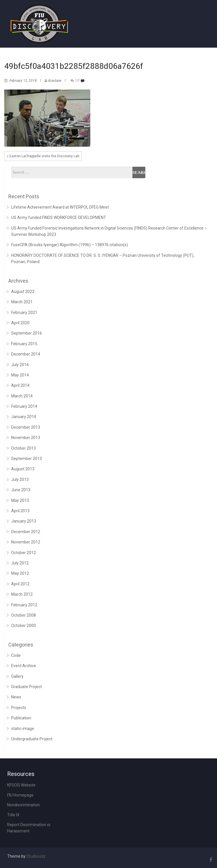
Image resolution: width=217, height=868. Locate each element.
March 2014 (22, 396)
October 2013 (24, 448)
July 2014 (20, 365)
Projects (19, 708)
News (16, 697)
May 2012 (20, 573)
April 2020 (20, 323)
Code (16, 655)
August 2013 (23, 469)
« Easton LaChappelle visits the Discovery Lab (43, 156)
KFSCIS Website (21, 785)
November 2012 (26, 542)
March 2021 (22, 302)
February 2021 (24, 312)
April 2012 (20, 584)
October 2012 (24, 553)
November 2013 (26, 438)
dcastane (55, 81)
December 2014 (26, 354)
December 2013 (26, 427)
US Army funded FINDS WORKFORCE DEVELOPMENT (59, 218)
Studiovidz (36, 856)
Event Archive (24, 666)
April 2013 (20, 511)
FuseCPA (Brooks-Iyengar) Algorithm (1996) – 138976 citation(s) (70, 245)
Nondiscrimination (24, 805)
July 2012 (20, 563)
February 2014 (24, 406)
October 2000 (24, 626)
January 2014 (24, 417)
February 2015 (24, 344)
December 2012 (26, 532)
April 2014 (20, 385)
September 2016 (27, 333)
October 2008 (24, 615)
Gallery (17, 676)
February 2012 (24, 605)
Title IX (13, 815)
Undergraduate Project (32, 739)
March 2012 (22, 594)
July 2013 (20, 479)
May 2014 (20, 375)
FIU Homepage (20, 795)
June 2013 (21, 490)
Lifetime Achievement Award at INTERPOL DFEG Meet (60, 207)
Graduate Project (27, 687)
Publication (21, 718)
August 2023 (23, 292)
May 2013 (20, 500)
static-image (23, 729)
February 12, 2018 (23, 81)
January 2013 (24, 521)
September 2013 (27, 459)
